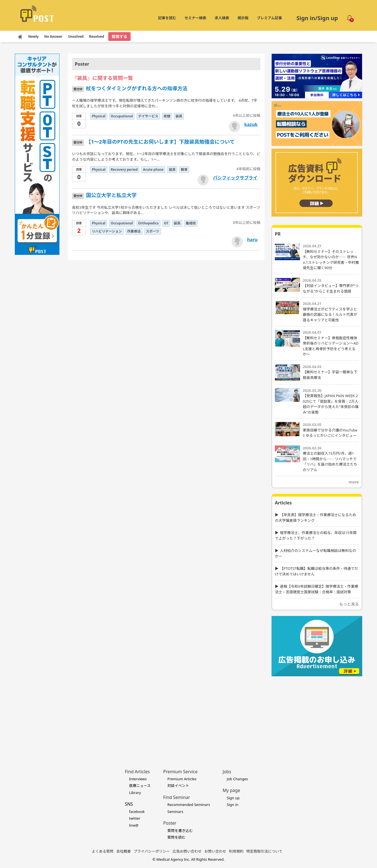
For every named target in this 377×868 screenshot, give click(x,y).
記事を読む (167, 18)
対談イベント (178, 786)
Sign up (233, 798)
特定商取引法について (265, 851)
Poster (170, 823)
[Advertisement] (317, 714)
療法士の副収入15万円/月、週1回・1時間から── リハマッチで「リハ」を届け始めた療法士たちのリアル (330, 462)
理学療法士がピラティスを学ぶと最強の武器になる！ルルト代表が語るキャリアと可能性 (330, 315)
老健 (167, 116)
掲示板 (243, 18)
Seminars (175, 812)
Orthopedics (148, 223)
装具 (179, 116)
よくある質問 (103, 851)
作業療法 (134, 231)
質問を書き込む (180, 831)
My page (231, 790)
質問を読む (177, 837)
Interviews (138, 779)
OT (166, 223)
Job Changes (237, 779)
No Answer (53, 36)
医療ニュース (140, 786)
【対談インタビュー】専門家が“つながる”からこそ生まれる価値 (331, 288)
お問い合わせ (215, 851)
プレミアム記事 (269, 18)
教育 (184, 169)
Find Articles (137, 772)
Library (135, 793)
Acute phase (153, 169)
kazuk (251, 124)
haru (252, 239)
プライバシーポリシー (152, 851)
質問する (119, 36)
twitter (135, 818)
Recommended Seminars (189, 805)
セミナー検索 (195, 18)
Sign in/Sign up (317, 18)
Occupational (122, 116)
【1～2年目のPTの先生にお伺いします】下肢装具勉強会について (160, 142)
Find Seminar (177, 797)
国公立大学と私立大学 (111, 195)
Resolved (97, 36)
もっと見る (349, 604)
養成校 (191, 223)
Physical (99, 116)
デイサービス (148, 116)
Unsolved (76, 36)
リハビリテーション (107, 231)
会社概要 (124, 851)
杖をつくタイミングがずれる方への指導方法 (137, 88)
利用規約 (236, 851)
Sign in (233, 805)
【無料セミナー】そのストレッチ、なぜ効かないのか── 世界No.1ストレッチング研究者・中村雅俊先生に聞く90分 (331, 260)
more (354, 482)
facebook (137, 812)
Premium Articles (182, 779)
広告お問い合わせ (187, 851)
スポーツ (153, 231)
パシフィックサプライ (235, 178)
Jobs (227, 772)
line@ (134, 825)
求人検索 (222, 18)
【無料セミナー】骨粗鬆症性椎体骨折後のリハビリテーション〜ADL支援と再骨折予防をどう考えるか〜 (331, 346)
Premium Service (180, 772)
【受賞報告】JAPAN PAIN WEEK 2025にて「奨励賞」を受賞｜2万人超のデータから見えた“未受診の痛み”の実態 (331, 404)
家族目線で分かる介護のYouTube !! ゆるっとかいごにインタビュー (330, 433)
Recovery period (124, 169)
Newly (33, 36)
